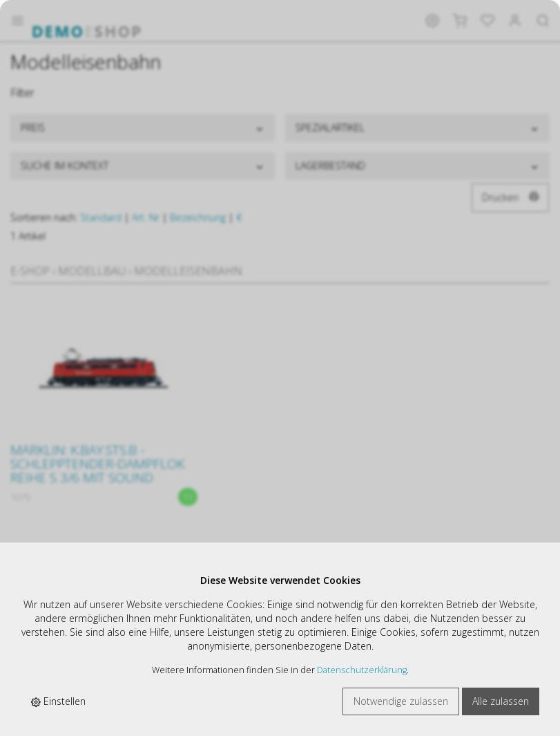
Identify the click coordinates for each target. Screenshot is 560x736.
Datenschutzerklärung (362, 670)
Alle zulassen (501, 701)
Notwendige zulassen (401, 701)
